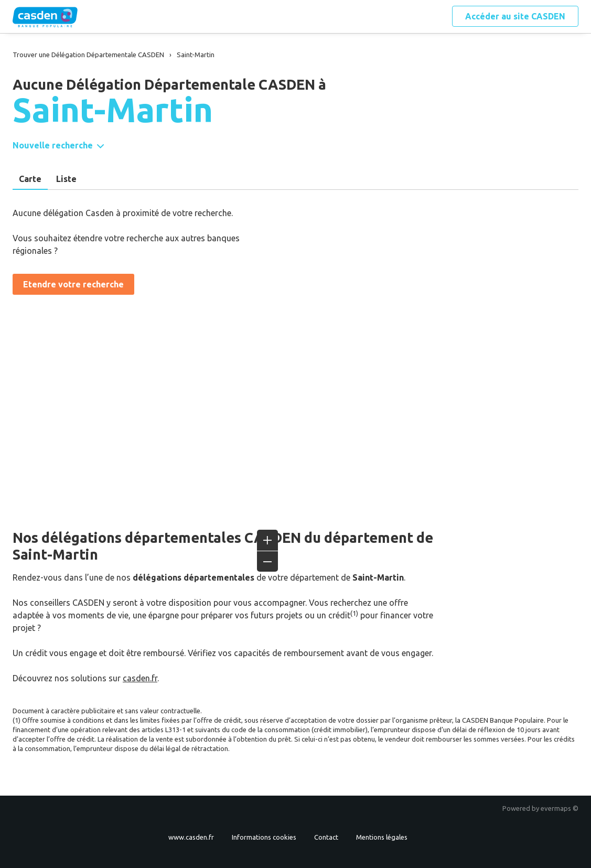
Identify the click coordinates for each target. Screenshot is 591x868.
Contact (326, 837)
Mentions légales (382, 837)
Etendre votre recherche (73, 284)
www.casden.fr (191, 837)
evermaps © (560, 808)
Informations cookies (264, 837)
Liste (66, 179)
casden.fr (140, 678)
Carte (30, 179)
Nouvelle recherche (53, 145)
